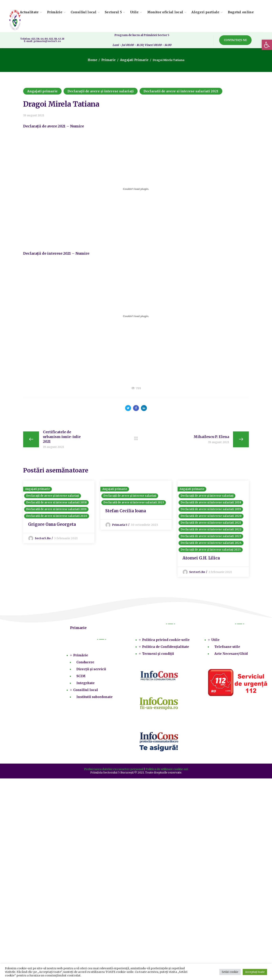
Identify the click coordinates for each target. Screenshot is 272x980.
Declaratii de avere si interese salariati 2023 (134, 505)
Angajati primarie (133, 60)
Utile (215, 642)
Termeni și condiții (158, 656)
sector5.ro (43, 541)
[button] (267, 45)
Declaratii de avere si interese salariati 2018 (56, 505)
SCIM (81, 678)
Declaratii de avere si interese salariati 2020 (57, 518)
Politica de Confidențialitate (166, 649)
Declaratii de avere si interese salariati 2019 (56, 512)
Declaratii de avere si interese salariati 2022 (211, 532)
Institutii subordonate (95, 699)
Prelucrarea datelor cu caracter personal (114, 772)
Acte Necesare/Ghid (231, 656)
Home (95, 60)
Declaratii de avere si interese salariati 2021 (181, 91)
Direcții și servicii (91, 671)
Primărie (81, 658)
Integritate (86, 685)
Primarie (110, 60)
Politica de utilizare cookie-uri (167, 772)
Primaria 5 (120, 527)
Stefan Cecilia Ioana (126, 513)
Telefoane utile (227, 649)
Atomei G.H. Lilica (201, 560)
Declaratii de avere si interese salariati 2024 (211, 545)
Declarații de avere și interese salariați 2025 (211, 552)
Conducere (85, 664)
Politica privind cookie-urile (166, 642)
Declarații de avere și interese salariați (101, 91)
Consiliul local (86, 692)
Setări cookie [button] (230, 972)
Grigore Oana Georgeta (52, 527)
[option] (59, 513)
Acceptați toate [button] (255, 972)
